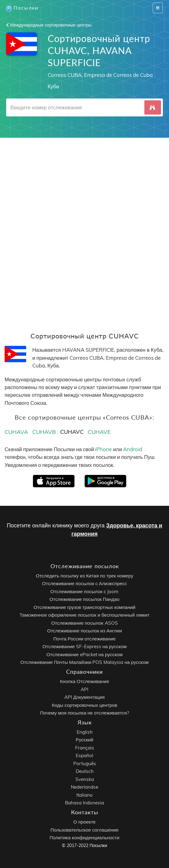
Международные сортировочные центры (49, 25)
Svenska (85, 779)
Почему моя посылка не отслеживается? (84, 713)
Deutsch (85, 771)
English (85, 732)
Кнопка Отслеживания (84, 681)
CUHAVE (99, 432)
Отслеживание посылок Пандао (84, 599)
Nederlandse (84, 787)
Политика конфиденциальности (84, 838)
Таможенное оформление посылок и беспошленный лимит (84, 615)
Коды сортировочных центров (84, 705)
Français (85, 748)
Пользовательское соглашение (84, 830)
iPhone (103, 449)
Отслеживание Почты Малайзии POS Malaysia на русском (84, 662)
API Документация (84, 697)
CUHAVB (44, 432)
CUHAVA (16, 432)
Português (85, 763)
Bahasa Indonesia (84, 803)
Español (84, 755)
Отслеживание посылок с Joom (85, 591)
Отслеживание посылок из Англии (84, 631)
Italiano (84, 795)
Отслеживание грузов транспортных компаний (84, 607)
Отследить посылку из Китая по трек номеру (84, 576)
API (84, 689)
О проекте (84, 822)
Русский (84, 740)
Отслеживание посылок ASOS (84, 623)
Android (133, 449)
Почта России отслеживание (84, 639)
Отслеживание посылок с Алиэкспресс (85, 583)
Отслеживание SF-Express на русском (84, 646)
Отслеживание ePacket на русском (84, 654)
